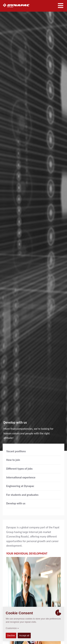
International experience (21, 477)
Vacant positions (16, 451)
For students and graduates (22, 495)
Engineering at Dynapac (20, 486)
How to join (13, 460)
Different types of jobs (19, 469)
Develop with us (16, 503)
